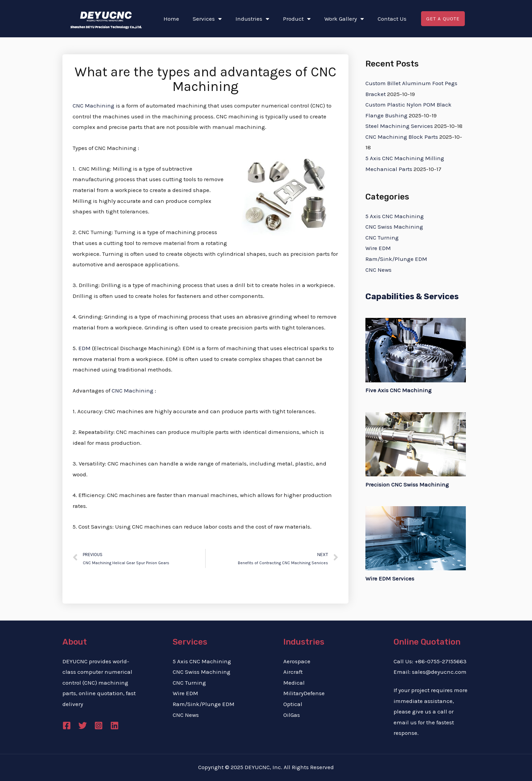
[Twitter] (83, 726)
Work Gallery (344, 19)
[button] (443, 19)
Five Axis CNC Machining (398, 390)
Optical (293, 704)
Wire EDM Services (390, 578)
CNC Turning (382, 237)
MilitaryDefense (304, 693)
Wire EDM (378, 248)
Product (297, 19)
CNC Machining (93, 106)
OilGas (292, 715)
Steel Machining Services (399, 126)
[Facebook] (67, 726)
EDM (84, 348)
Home (171, 19)
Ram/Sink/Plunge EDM (396, 259)
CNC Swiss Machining (394, 227)
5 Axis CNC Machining (395, 216)
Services (207, 19)
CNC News (378, 270)
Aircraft (293, 672)
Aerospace (297, 661)
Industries (252, 19)
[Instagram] (99, 726)
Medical (294, 683)
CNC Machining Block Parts (402, 137)
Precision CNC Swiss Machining (407, 484)
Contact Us (392, 19)
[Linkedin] (115, 726)
